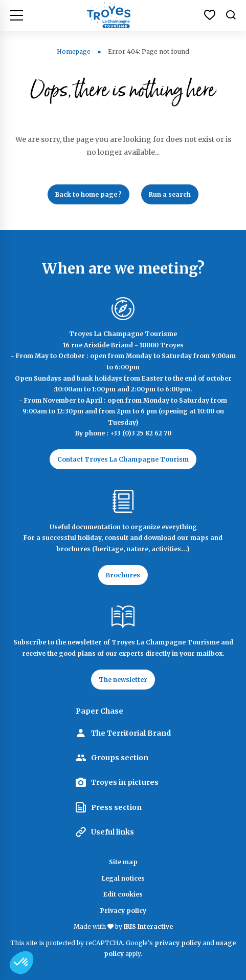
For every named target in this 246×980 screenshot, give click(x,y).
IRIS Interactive (148, 926)
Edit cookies (123, 894)
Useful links (113, 832)
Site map (123, 862)
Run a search (170, 194)
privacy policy (178, 943)
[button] (21, 963)
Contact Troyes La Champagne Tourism (123, 459)
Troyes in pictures (125, 782)
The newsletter (123, 680)
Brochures (123, 575)
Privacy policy (123, 911)
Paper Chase (99, 711)
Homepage (74, 51)
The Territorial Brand (131, 733)
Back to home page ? (88, 194)
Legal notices (123, 878)
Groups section (120, 758)
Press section (116, 807)
